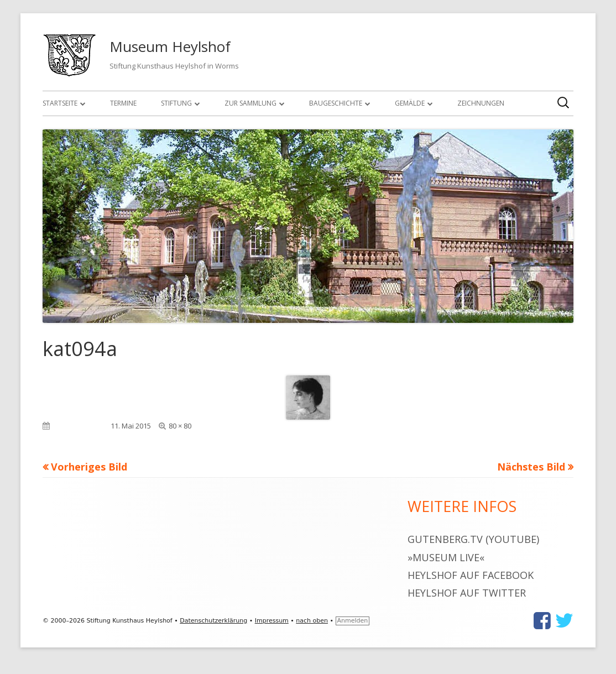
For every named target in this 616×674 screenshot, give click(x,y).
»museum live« (446, 557)
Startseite (60, 103)
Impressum (272, 621)
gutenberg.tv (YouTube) (473, 539)
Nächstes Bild (531, 467)
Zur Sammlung (250, 103)
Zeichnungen (481, 103)
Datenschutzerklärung (213, 621)
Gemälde (410, 103)
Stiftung (176, 103)
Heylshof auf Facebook (471, 575)
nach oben (312, 621)
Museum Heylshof (170, 46)
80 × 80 (180, 426)
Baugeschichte (336, 103)
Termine (123, 103)
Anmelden (353, 621)
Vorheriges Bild (89, 467)
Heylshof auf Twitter (467, 593)
